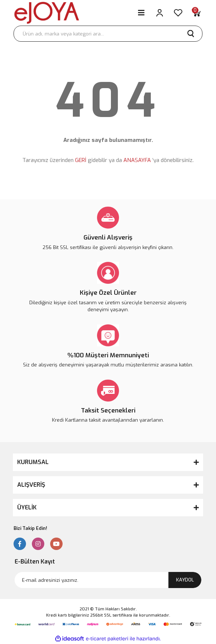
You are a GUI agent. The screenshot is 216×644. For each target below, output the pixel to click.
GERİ (81, 160)
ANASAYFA (137, 160)
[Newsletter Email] (108, 580)
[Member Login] (160, 13)
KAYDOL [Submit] (185, 580)
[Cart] (196, 13)
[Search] (108, 34)
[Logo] (47, 13)
